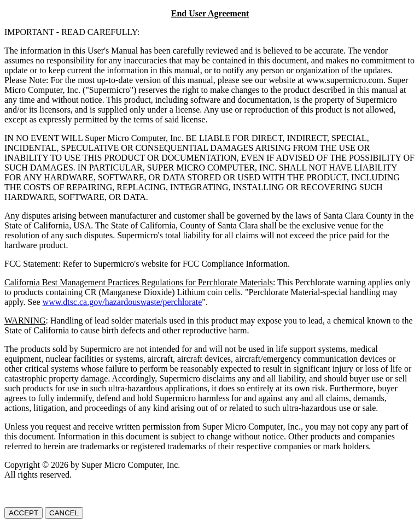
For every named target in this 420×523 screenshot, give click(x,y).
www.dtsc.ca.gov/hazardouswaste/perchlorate (122, 302)
